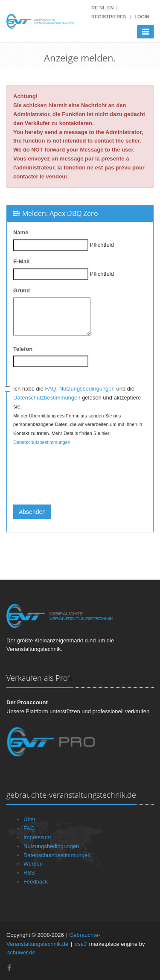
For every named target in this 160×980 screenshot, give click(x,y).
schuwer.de (21, 952)
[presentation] (78, 481)
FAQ (50, 389)
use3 (81, 944)
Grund (22, 290)
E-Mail (21, 261)
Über (29, 819)
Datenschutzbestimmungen (47, 398)
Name (21, 232)
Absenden (32, 512)
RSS (29, 873)
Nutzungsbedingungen (87, 389)
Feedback (36, 882)
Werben (33, 864)
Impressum (37, 837)
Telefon (23, 349)
